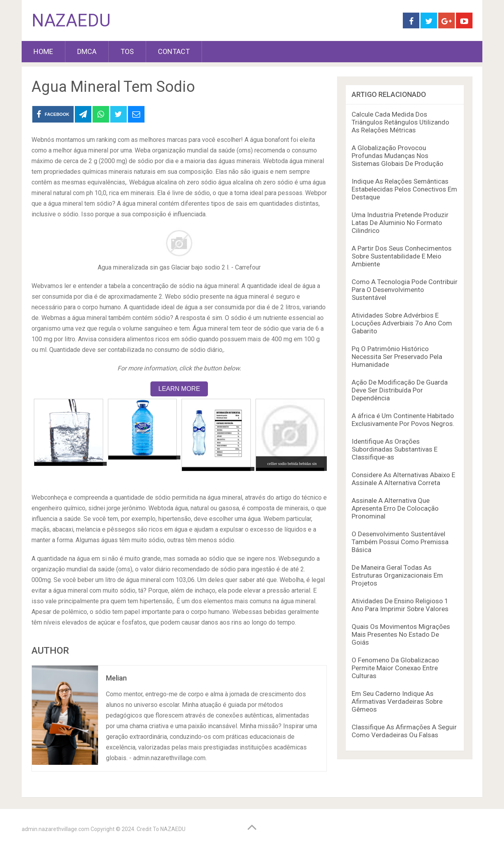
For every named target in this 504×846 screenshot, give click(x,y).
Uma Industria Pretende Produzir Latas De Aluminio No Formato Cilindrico (400, 223)
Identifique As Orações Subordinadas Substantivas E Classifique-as (395, 449)
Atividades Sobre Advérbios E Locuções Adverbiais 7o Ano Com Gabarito (402, 323)
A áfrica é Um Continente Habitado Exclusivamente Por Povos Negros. (403, 420)
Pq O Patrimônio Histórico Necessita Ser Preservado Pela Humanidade (397, 357)
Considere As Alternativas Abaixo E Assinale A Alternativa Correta (403, 479)
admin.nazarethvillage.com (56, 829)
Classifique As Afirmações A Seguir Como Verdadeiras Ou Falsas (404, 731)
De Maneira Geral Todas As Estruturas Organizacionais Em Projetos (397, 575)
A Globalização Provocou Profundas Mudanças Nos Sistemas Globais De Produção (397, 156)
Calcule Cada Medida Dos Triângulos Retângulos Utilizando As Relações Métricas (400, 122)
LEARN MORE (179, 389)
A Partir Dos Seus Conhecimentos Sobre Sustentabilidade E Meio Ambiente (402, 256)
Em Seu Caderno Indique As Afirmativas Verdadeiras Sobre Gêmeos (397, 701)
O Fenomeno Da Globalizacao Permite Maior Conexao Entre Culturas (395, 668)
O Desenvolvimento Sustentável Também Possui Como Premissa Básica (400, 542)
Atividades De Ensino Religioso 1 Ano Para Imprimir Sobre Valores (400, 605)
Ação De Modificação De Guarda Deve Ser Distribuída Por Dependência (400, 390)
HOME (43, 51)
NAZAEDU (71, 20)
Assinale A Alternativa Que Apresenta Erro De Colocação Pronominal (395, 508)
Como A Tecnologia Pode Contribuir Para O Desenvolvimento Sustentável (405, 290)
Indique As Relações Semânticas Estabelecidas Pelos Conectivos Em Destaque (404, 189)
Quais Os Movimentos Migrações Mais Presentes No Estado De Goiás (401, 634)
